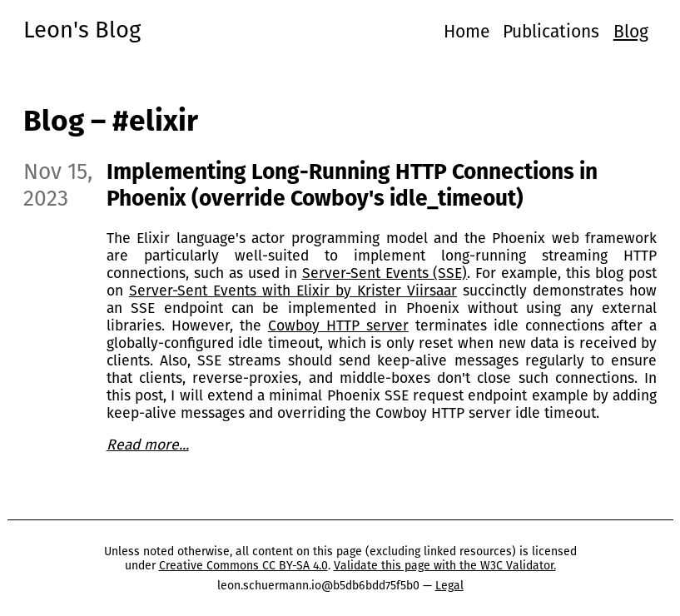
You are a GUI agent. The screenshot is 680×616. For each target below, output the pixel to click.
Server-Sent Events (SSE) (385, 273)
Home (467, 32)
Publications (551, 32)
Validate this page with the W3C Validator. (445, 566)
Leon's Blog (82, 30)
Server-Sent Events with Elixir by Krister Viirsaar (293, 291)
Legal (449, 586)
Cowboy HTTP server (338, 326)
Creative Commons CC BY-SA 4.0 (243, 566)
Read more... (148, 445)
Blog (631, 32)
